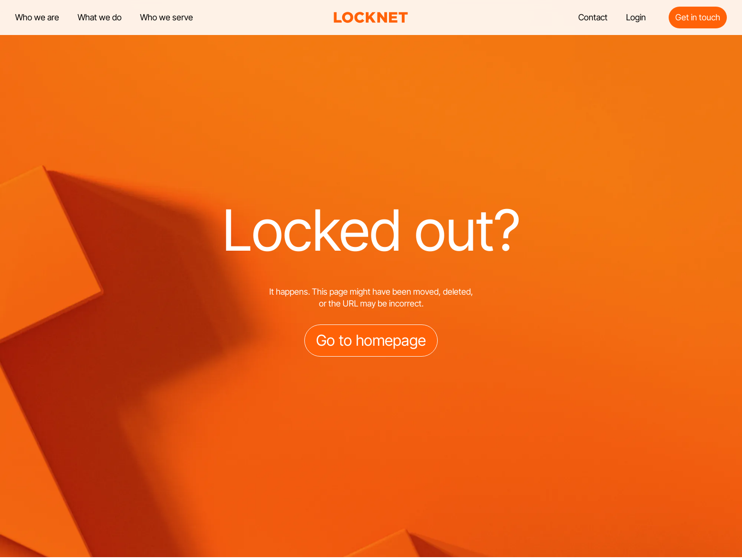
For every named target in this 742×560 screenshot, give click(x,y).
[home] (371, 17)
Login (636, 17)
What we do (100, 17)
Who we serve (167, 17)
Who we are (37, 17)
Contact (593, 17)
